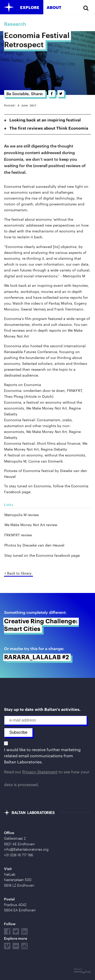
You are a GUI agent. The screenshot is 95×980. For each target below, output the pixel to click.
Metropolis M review (22, 515)
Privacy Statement (40, 772)
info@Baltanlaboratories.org (26, 849)
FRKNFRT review (18, 535)
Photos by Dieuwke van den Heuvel (34, 545)
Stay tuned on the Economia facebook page (42, 555)
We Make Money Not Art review (31, 525)
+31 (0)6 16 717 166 (18, 855)
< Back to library (18, 573)
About (54, 7)
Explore (30, 7)
